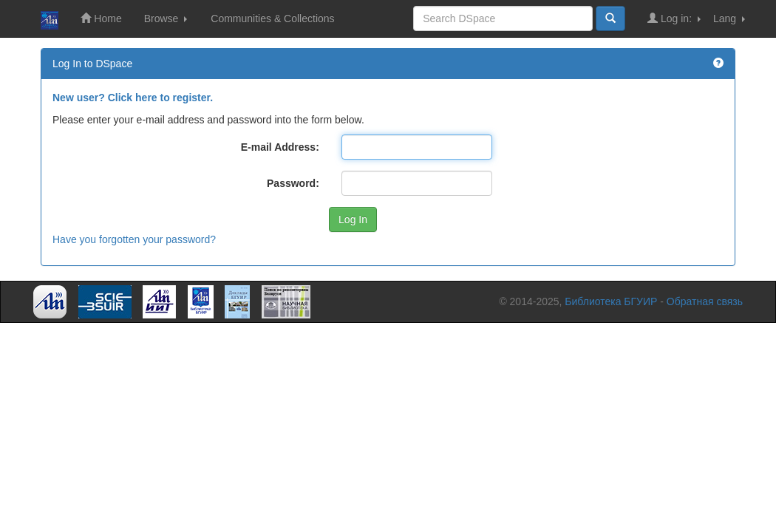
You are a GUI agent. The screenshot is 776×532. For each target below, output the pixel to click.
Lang (729, 18)
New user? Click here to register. (133, 98)
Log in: (674, 18)
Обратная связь (705, 301)
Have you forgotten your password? (134, 239)
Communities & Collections (272, 18)
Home (101, 18)
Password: (293, 183)
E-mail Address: (280, 147)
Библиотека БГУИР (611, 301)
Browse (166, 18)
